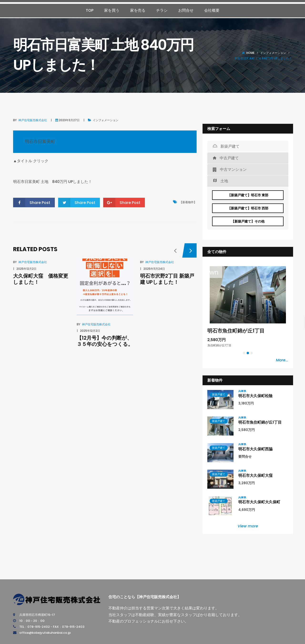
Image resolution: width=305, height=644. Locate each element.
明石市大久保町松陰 (255, 396)
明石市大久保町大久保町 (259, 502)
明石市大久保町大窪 (255, 475)
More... (282, 360)
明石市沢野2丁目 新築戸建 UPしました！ (167, 279)
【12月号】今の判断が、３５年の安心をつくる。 (105, 341)
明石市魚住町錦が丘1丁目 (236, 331)
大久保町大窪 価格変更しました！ (41, 279)
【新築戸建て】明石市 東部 (248, 195)
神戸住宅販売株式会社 (33, 120)
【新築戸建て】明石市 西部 (248, 208)
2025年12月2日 (26, 269)
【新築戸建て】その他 (248, 221)
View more (248, 526)
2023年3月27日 (69, 120)
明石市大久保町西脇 (255, 449)
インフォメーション (273, 53)
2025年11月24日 (154, 269)
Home (250, 53)
